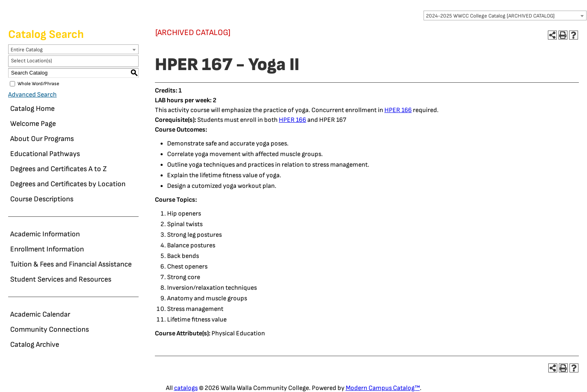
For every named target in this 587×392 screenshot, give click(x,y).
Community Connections (50, 329)
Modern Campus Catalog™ (383, 388)
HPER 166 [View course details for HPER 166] (398, 110)
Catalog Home (32, 109)
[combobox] (505, 15)
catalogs (186, 388)
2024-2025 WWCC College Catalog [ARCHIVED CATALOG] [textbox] (490, 16)
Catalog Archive (35, 345)
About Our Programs (42, 139)
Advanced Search (32, 95)
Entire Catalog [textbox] (27, 50)
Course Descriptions (42, 199)
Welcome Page (33, 124)
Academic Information (45, 234)
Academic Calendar (40, 314)
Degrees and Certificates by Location (68, 184)
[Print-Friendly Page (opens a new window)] (563, 35)
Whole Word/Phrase (38, 84)
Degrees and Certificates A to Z (58, 169)
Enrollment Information (47, 249)
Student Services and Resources (61, 279)
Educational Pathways (45, 154)
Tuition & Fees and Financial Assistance (71, 264)
